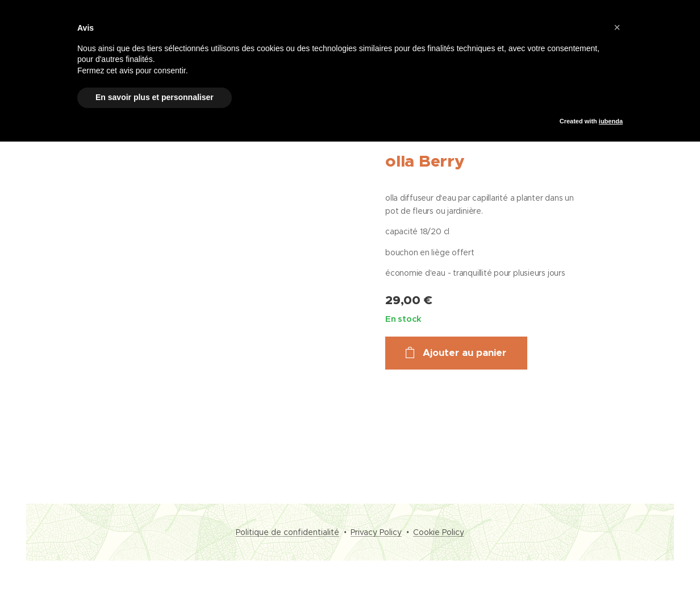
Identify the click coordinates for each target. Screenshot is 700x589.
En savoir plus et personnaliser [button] (155, 97)
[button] (617, 27)
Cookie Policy (439, 532)
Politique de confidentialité (287, 532)
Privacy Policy (376, 532)
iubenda (611, 121)
